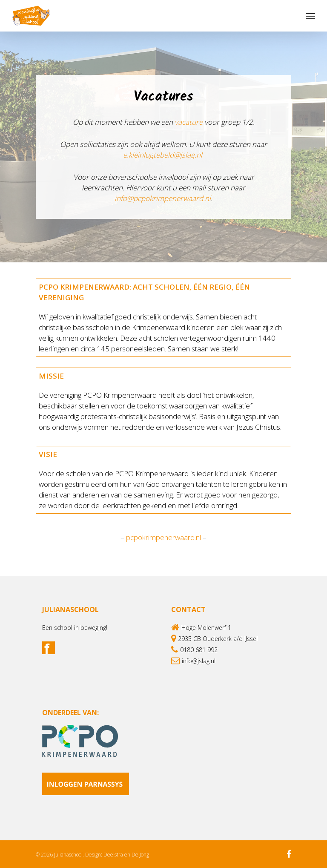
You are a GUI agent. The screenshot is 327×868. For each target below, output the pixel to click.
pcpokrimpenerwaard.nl (163, 537)
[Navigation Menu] (310, 16)
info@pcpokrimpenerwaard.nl (163, 198)
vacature (189, 122)
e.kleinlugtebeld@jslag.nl (163, 155)
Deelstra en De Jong (126, 855)
